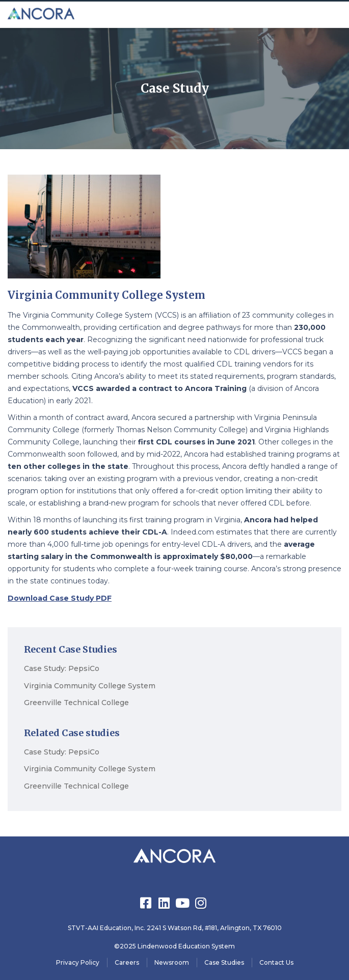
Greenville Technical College (76, 703)
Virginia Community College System (90, 686)
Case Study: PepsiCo (62, 668)
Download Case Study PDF (60, 598)
